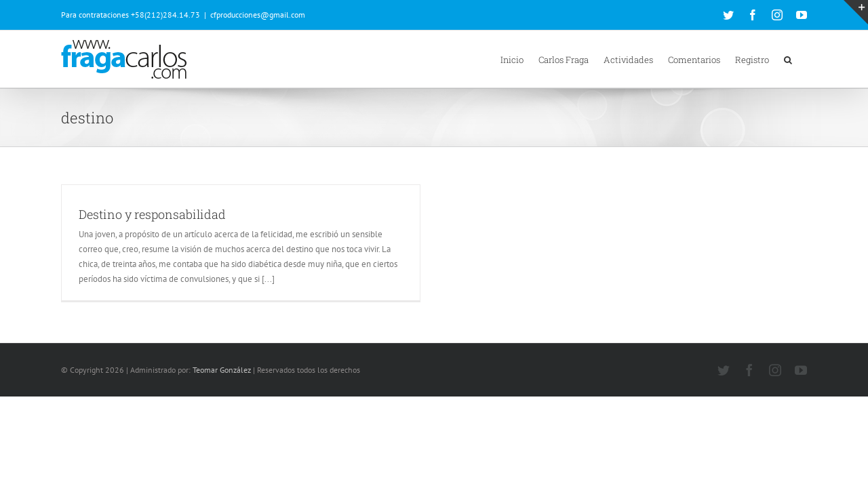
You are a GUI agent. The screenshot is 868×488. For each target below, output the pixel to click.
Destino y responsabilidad (152, 214)
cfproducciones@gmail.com (258, 15)
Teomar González (222, 370)
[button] (803, 59)
